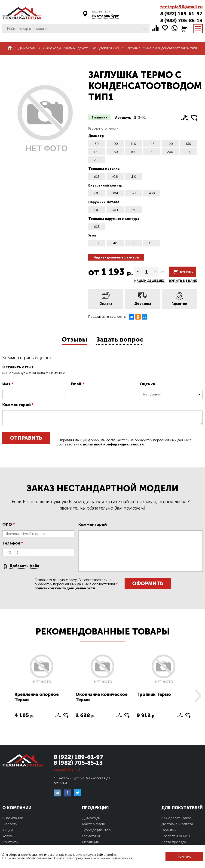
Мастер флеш (93, 824)
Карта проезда (174, 842)
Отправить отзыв (26, 439)
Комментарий (18, 405)
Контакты (10, 842)
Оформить (148, 583)
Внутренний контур (105, 185)
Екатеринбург (106, 16)
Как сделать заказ (176, 818)
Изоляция (90, 842)
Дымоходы (91, 818)
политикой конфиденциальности (113, 444)
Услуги (8, 836)
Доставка (143, 304)
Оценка (147, 384)
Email (78, 384)
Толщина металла (104, 169)
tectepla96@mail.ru (181, 7)
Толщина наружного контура (114, 219)
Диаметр (96, 136)
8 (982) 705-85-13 (181, 20)
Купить (186, 272)
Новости (10, 824)
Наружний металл (104, 202)
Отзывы (74, 339)
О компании (13, 818)
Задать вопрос (120, 339)
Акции (8, 830)
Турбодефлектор (96, 830)
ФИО (9, 524)
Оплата (106, 304)
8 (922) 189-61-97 (181, 14)
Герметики (91, 836)
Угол (92, 235)
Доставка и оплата (177, 824)
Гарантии (179, 304)
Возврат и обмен (176, 836)
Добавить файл (24, 566)
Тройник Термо (154, 694)
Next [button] (198, 696)
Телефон (13, 543)
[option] (42, 689)
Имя (8, 384)
